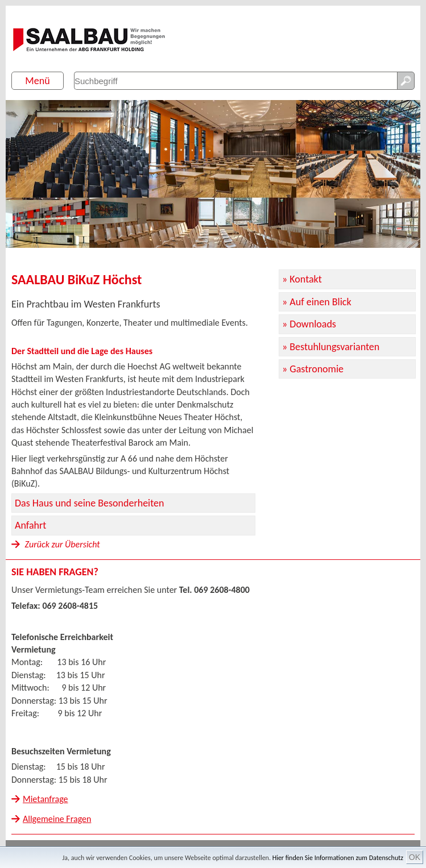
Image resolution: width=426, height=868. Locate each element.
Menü (37, 81)
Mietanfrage (46, 799)
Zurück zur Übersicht (56, 544)
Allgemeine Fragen (57, 819)
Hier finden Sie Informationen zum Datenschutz (338, 858)
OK (415, 857)
